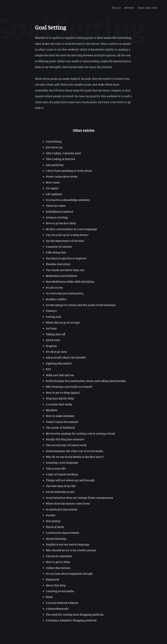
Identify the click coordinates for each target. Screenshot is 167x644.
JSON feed (129, 8)
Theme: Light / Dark (147, 8)
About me (116, 8)
